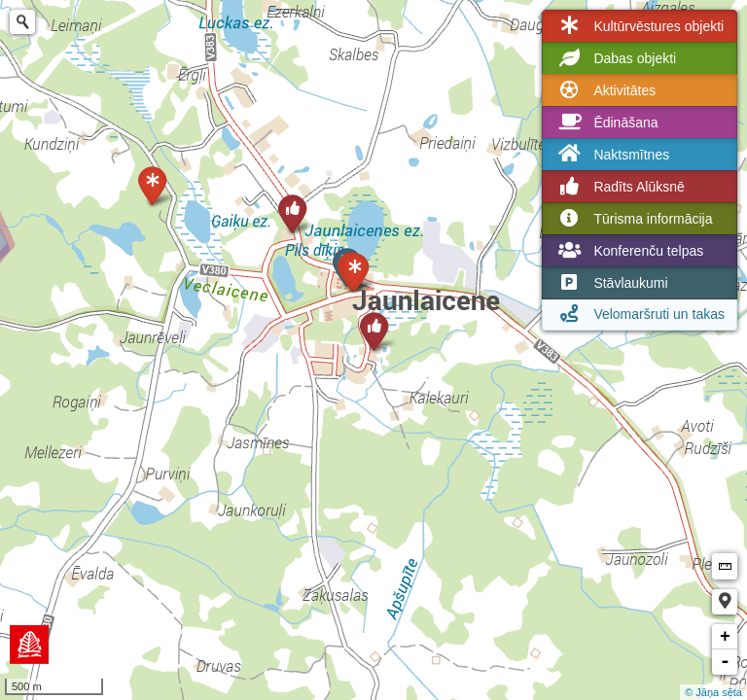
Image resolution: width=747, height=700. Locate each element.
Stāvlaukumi (611, 283)
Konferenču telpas (629, 251)
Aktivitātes (605, 90)
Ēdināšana (606, 122)
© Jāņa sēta (713, 692)
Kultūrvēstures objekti (639, 26)
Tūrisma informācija (633, 219)
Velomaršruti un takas (640, 314)
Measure (725, 566)
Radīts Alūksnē (619, 187)
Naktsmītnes (612, 154)
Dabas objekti (615, 58)
